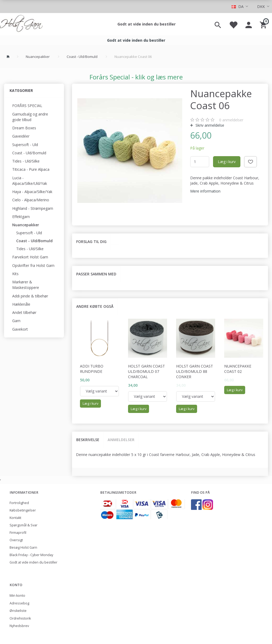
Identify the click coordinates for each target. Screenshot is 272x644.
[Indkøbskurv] (264, 24)
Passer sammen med (96, 274)
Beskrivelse (88, 440)
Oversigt (16, 540)
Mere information (205, 191)
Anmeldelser (121, 440)
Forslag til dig (91, 242)
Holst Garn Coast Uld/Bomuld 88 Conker (195, 371)
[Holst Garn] (21, 24)
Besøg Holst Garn (23, 547)
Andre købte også (95, 306)
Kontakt (15, 518)
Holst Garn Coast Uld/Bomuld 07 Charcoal (146, 371)
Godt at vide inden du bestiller (146, 24)
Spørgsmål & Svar (24, 525)
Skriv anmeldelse (209, 125)
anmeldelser (231, 120)
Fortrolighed (19, 503)
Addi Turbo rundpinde (92, 369)
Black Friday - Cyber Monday (31, 555)
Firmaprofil (18, 533)
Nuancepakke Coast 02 (238, 369)
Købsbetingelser (23, 510)
